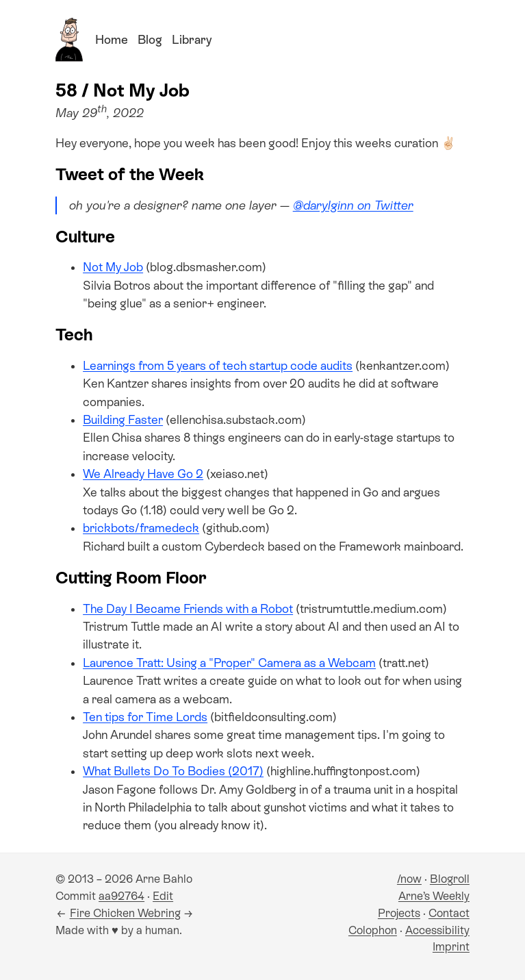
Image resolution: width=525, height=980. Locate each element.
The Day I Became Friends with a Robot (188, 609)
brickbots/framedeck (141, 528)
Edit (163, 896)
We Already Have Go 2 (143, 474)
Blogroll (450, 879)
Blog (150, 40)
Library (192, 40)
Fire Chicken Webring (125, 913)
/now (409, 879)
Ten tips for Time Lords (145, 717)
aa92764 (121, 896)
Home (112, 40)
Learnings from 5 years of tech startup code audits (218, 366)
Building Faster (123, 420)
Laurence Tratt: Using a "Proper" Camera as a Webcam (229, 663)
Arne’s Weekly (434, 896)
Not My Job (113, 267)
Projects (399, 913)
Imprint (451, 947)
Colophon (373, 930)
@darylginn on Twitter (353, 205)
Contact (449, 913)
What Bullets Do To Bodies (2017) (173, 771)
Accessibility (437, 930)
